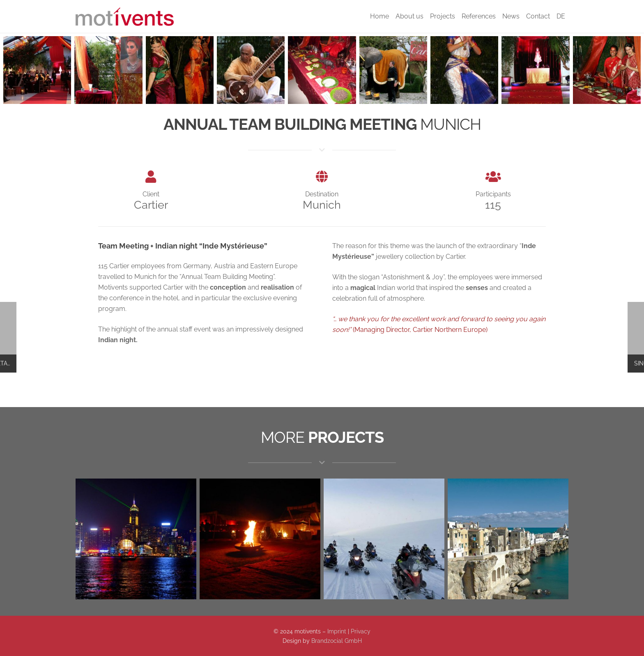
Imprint (337, 631)
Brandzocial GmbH (337, 641)
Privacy (361, 631)
